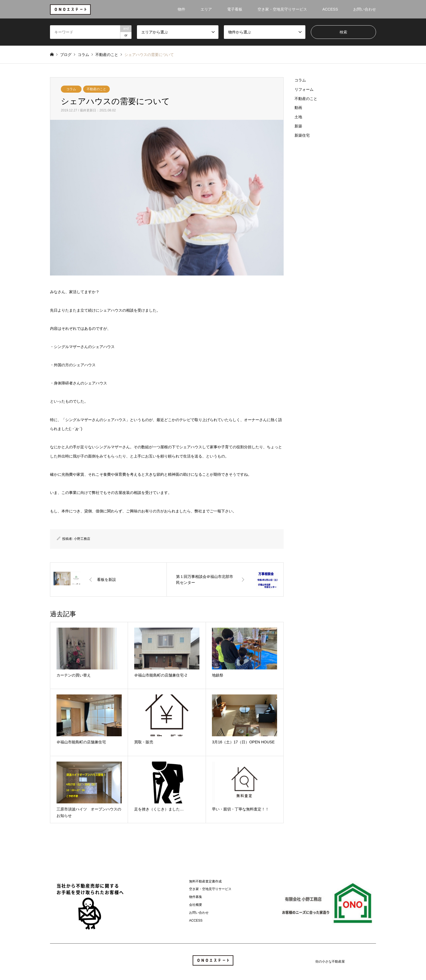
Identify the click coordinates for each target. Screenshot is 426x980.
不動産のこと (96, 89)
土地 (298, 117)
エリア (206, 9)
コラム (71, 89)
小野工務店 (82, 539)
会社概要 (196, 905)
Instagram (52, 962)
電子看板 (235, 9)
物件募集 (196, 897)
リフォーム (304, 89)
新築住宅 (302, 135)
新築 (298, 126)
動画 (298, 108)
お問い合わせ (365, 9)
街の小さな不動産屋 (330, 962)
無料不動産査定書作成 (205, 881)
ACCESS (330, 9)
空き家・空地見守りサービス (282, 9)
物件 (181, 9)
